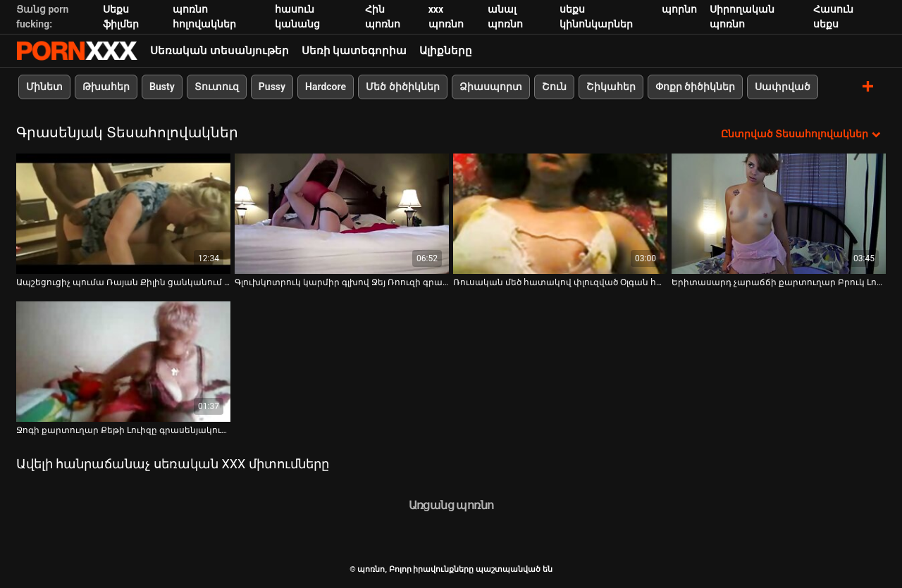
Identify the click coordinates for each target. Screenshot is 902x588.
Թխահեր (106, 87)
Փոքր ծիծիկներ (695, 87)
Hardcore (326, 87)
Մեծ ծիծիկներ (402, 87)
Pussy (272, 87)
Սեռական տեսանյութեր (220, 51)
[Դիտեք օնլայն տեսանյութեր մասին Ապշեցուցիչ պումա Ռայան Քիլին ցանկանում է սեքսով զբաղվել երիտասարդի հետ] (123, 214)
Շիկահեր (611, 87)
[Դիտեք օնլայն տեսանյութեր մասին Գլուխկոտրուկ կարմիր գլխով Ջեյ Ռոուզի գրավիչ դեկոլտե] (342, 214)
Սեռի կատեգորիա (354, 51)
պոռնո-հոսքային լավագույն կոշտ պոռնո (77, 51)
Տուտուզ (217, 87)
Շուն (554, 87)
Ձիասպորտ (491, 87)
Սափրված (783, 87)
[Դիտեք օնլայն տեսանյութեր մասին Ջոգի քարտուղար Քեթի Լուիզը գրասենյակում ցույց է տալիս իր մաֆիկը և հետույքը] (123, 362)
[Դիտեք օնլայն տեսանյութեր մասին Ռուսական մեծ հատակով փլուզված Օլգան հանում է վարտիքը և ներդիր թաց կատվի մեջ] (560, 214)
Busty (162, 87)
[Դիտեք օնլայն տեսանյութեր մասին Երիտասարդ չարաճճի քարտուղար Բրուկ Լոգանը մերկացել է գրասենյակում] (779, 214)
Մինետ (44, 87)
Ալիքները (446, 51)
